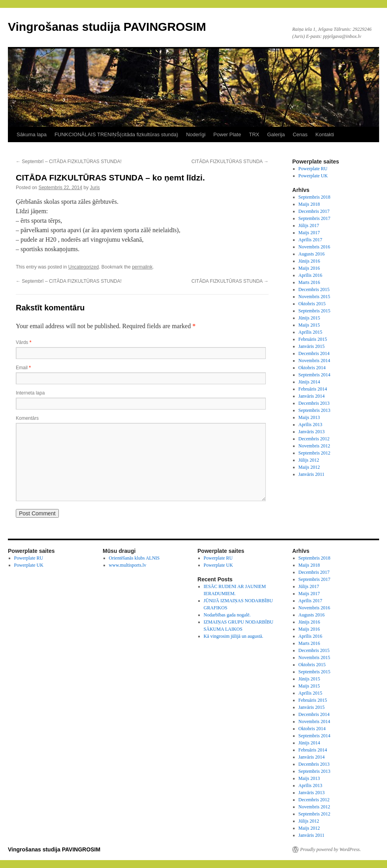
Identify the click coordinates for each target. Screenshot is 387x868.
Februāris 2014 (313, 389)
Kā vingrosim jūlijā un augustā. (234, 636)
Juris (95, 188)
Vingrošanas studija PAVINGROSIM (107, 27)
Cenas (300, 134)
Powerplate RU (313, 169)
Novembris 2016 (314, 247)
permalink (142, 267)
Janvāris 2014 (312, 396)
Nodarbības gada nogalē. (227, 615)
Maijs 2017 (309, 233)
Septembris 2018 (315, 197)
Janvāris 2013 (312, 432)
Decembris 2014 (314, 353)
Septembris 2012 (315, 453)
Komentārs (27, 418)
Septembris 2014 (315, 375)
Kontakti (325, 134)
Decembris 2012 (314, 439)
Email (23, 368)
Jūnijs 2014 (309, 382)
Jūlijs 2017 (309, 225)
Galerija (276, 134)
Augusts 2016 (312, 254)
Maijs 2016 (309, 268)
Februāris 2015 (313, 339)
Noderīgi (196, 134)
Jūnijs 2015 (309, 318)
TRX (254, 134)
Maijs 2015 (309, 325)
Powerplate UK (313, 176)
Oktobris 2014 (312, 368)
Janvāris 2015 (312, 346)
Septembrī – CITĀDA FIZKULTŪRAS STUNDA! (69, 162)
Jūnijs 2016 (309, 261)
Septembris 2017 (315, 218)
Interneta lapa (30, 393)
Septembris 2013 (315, 410)
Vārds (23, 342)
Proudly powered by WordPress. (331, 849)
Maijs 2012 (309, 467)
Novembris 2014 (314, 361)
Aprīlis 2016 (310, 275)
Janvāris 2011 (312, 474)
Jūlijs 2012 (309, 460)
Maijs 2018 (309, 204)
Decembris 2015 (314, 289)
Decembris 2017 (314, 211)
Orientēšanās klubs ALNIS (134, 558)
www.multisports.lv (128, 565)
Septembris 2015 (315, 311)
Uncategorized (84, 267)
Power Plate (227, 134)
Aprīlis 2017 (310, 240)
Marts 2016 (309, 282)
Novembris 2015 (314, 297)
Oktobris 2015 (312, 304)
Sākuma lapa (32, 134)
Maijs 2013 (309, 417)
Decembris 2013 (314, 403)
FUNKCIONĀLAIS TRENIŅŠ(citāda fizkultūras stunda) (116, 134)
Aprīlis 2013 (310, 425)
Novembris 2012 (314, 446)
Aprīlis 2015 (310, 332)
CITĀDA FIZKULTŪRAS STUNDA (230, 162)
